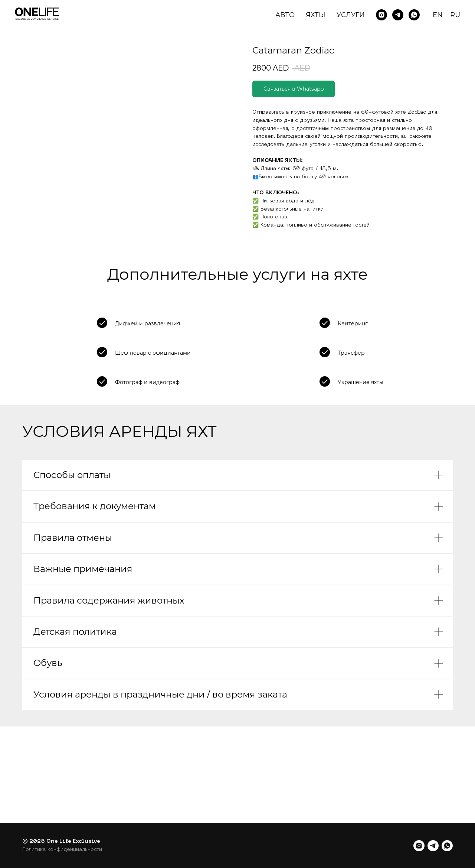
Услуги (351, 15)
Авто (285, 15)
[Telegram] (398, 15)
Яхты (316, 15)
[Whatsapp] (414, 15)
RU (455, 15)
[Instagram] (381, 15)
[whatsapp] (447, 846)
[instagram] (419, 846)
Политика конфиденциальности (62, 850)
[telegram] (433, 846)
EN (438, 15)
